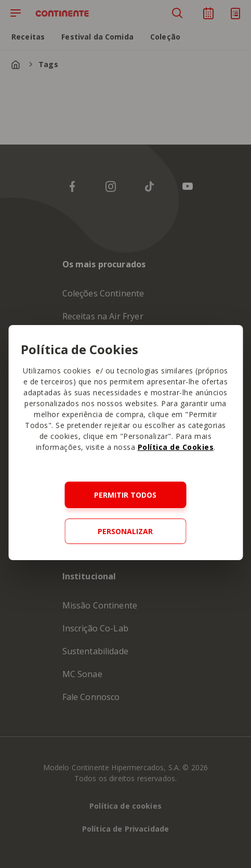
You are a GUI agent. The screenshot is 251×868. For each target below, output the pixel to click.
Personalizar (125, 531)
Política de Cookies (176, 447)
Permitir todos (125, 495)
